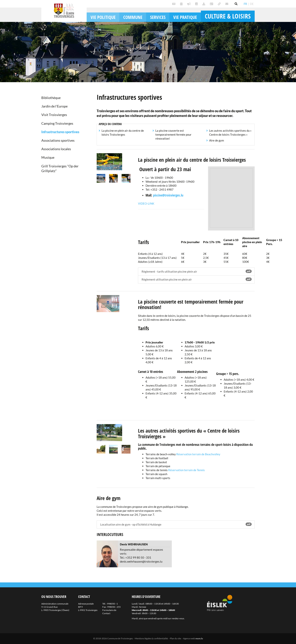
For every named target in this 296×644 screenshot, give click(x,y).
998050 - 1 (112, 604)
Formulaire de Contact (109, 612)
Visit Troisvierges (54, 115)
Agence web (189, 638)
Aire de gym (217, 140)
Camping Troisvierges (57, 123)
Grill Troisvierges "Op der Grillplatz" (60, 168)
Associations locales (56, 149)
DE (252, 4)
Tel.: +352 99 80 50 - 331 (136, 557)
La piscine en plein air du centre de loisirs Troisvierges (123, 133)
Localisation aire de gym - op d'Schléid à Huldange (176, 524)
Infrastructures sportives (60, 132)
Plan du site (175, 638)
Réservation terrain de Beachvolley (198, 454)
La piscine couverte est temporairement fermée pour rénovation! (173, 135)
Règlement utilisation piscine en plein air (196, 279)
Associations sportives (58, 140)
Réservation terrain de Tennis (186, 470)
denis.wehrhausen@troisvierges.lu (141, 561)
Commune (133, 17)
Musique (48, 157)
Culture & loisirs (228, 16)
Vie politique (103, 17)
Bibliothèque (51, 98)
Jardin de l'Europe (54, 106)
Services (158, 17)
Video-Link (146, 203)
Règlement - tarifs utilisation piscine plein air (196, 271)
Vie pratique (185, 17)
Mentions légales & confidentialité (151, 638)
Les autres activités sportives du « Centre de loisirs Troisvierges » (230, 133)
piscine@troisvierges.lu (168, 195)
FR (245, 4)
